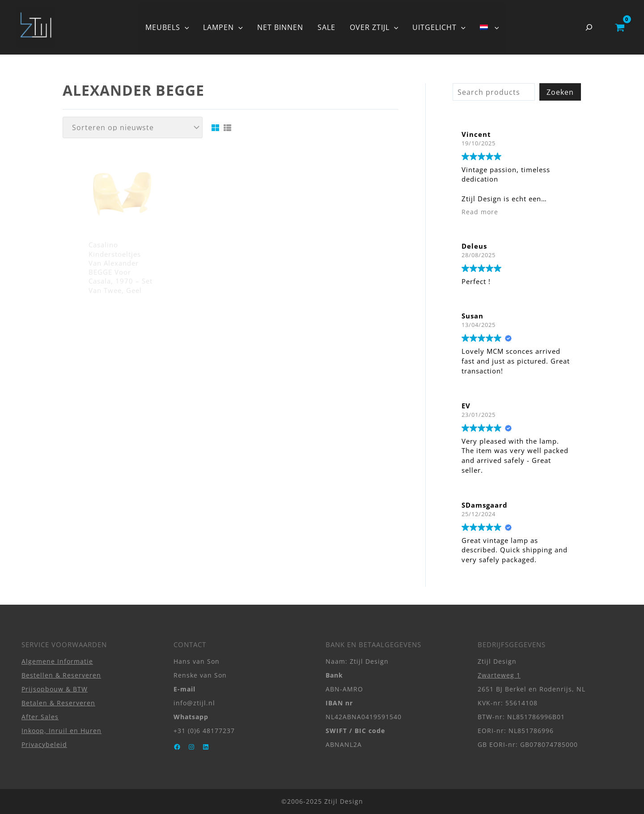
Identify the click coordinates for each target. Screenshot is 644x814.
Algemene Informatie (57, 661)
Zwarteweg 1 (499, 675)
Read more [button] (480, 212)
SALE (326, 27)
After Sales (40, 717)
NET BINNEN (280, 27)
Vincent (476, 134)
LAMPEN (223, 27)
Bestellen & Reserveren (61, 675)
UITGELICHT (439, 27)
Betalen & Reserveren (58, 703)
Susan (472, 316)
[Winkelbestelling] (133, 127)
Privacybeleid (44, 744)
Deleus (474, 246)
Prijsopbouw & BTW (55, 689)
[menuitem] (489, 27)
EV (466, 406)
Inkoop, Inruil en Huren (61, 731)
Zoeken (560, 92)
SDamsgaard (485, 505)
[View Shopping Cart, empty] (620, 27)
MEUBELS (167, 27)
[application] (185, 27)
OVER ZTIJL (374, 27)
